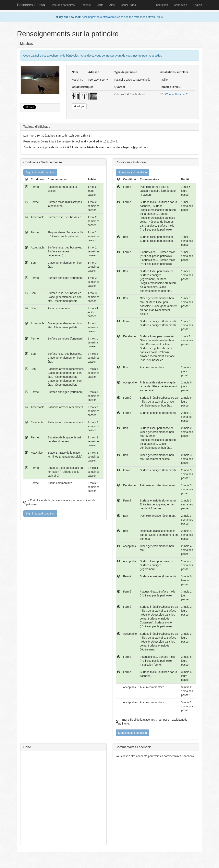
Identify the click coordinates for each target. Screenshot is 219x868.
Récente (86, 5)
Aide (112, 5)
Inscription (162, 5)
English (198, 5)
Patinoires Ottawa (31, 5)
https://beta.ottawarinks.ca (104, 17)
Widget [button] (79, 106)
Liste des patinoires (63, 5)
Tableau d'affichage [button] (37, 127)
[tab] (110, 127)
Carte (100, 5)
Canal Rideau (129, 5)
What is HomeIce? (176, 94)
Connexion (181, 5)
